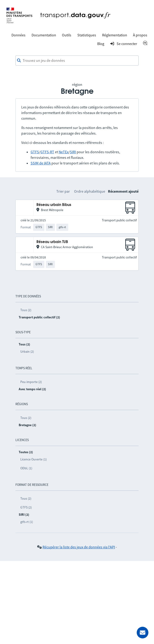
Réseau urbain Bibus (54, 205)
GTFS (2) (26, 507)
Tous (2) (26, 310)
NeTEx (64, 152)
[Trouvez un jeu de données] (77, 61)
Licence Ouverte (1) (34, 459)
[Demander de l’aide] (143, 633)
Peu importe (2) (31, 382)
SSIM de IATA (41, 163)
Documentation (44, 35)
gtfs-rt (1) (27, 522)
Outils (67, 35)
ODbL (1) (26, 468)
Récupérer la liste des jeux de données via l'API (79, 547)
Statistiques (87, 35)
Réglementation (115, 35)
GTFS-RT (47, 152)
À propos (140, 35)
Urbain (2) (27, 352)
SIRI (73, 152)
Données (18, 35)
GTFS (35, 152)
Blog (101, 44)
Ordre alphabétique (90, 191)
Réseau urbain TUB (52, 242)
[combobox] (77, 61)
